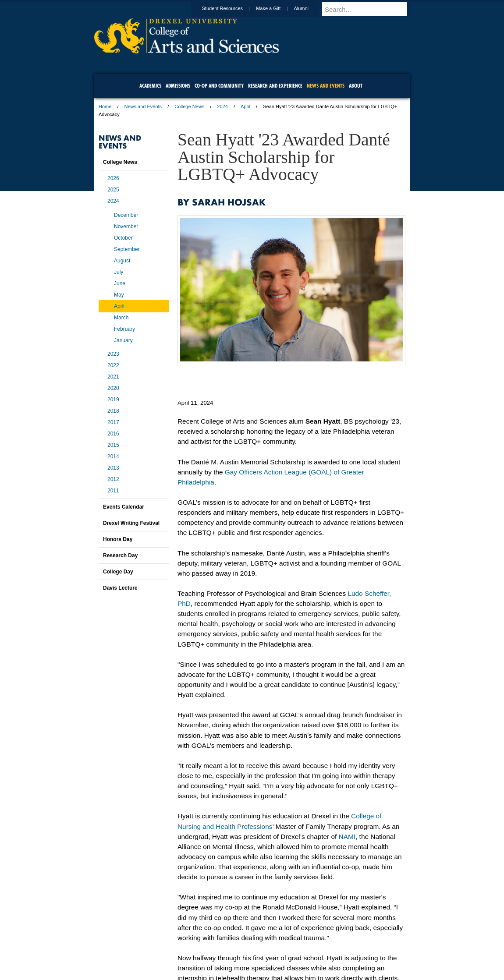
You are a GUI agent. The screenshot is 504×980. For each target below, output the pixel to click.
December (126, 215)
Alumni (309, 8)
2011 (113, 491)
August (122, 261)
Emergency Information (245, 958)
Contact (280, 949)
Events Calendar (124, 507)
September (127, 249)
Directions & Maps (314, 949)
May (119, 295)
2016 (113, 434)
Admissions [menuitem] (178, 86)
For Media (192, 949)
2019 (113, 400)
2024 (222, 106)
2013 (113, 468)
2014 (113, 456)
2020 (113, 388)
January (123, 340)
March (121, 318)
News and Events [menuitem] (326, 86)
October (123, 238)
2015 (113, 445)
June (120, 283)
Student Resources (231, 8)
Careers (218, 949)
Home (105, 106)
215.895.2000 (328, 973)
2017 (113, 422)
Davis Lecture (120, 588)
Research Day (120, 555)
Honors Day (118, 539)
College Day (118, 572)
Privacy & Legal (249, 949)
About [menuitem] (356, 86)
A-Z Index (165, 949)
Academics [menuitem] (150, 86)
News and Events (143, 106)
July (119, 272)
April (245, 106)
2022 (113, 365)
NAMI (347, 837)
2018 (113, 411)
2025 (113, 190)
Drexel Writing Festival (131, 523)
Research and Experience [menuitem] (275, 86)
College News (189, 106)
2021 (113, 377)
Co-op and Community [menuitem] (219, 86)
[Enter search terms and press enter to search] (370, 9)
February (124, 329)
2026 (113, 178)
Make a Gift (277, 8)
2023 (113, 354)
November (126, 226)
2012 (113, 479)
